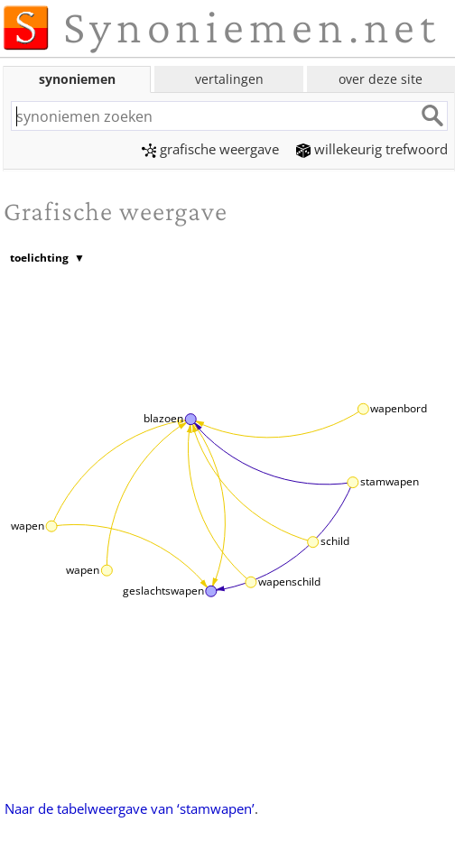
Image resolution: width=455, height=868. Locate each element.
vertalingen (229, 79)
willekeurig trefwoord (372, 149)
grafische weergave (210, 149)
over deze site (381, 79)
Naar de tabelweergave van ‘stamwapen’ (130, 808)
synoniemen (77, 79)
